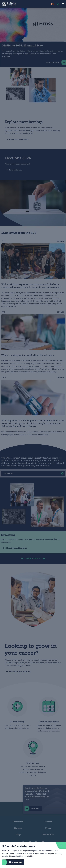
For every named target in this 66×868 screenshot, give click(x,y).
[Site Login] (52, 4)
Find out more (12, 862)
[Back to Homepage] (17, 4)
